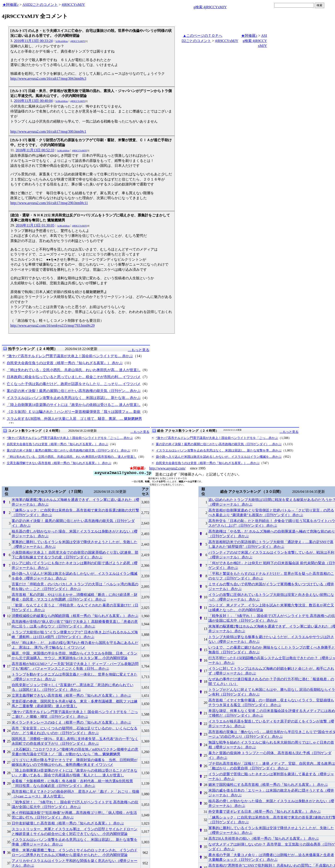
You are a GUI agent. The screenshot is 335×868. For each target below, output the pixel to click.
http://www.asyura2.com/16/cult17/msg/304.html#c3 (48, 78)
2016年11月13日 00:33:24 (33, 41)
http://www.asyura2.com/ (167, 468)
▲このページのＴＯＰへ (203, 36)
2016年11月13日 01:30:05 (35, 225)
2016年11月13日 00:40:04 (33, 101)
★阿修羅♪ (11, 5)
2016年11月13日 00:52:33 (35, 150)
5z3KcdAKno (62, 41)
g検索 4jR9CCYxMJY (210, 7)
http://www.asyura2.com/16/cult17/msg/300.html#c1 (48, 131)
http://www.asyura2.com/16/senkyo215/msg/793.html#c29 (52, 325)
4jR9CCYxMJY (73, 5)
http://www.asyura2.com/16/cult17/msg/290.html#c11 (49, 203)
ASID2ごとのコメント (40, 5)
